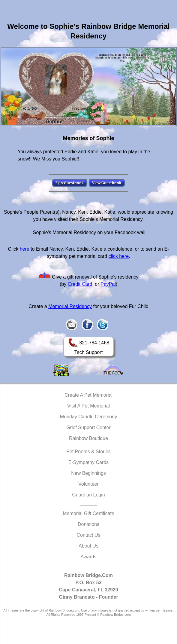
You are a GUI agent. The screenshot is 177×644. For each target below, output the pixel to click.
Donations (88, 524)
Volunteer (88, 484)
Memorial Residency (70, 306)
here (25, 249)
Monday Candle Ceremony (88, 417)
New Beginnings (88, 473)
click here (119, 256)
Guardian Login (88, 495)
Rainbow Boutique (88, 438)
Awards (88, 557)
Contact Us (88, 535)
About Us (88, 546)
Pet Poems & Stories (88, 452)
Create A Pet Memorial (88, 395)
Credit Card (80, 284)
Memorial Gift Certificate (88, 513)
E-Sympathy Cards (88, 462)
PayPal (108, 284)
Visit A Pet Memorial (88, 406)
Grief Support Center (88, 427)
